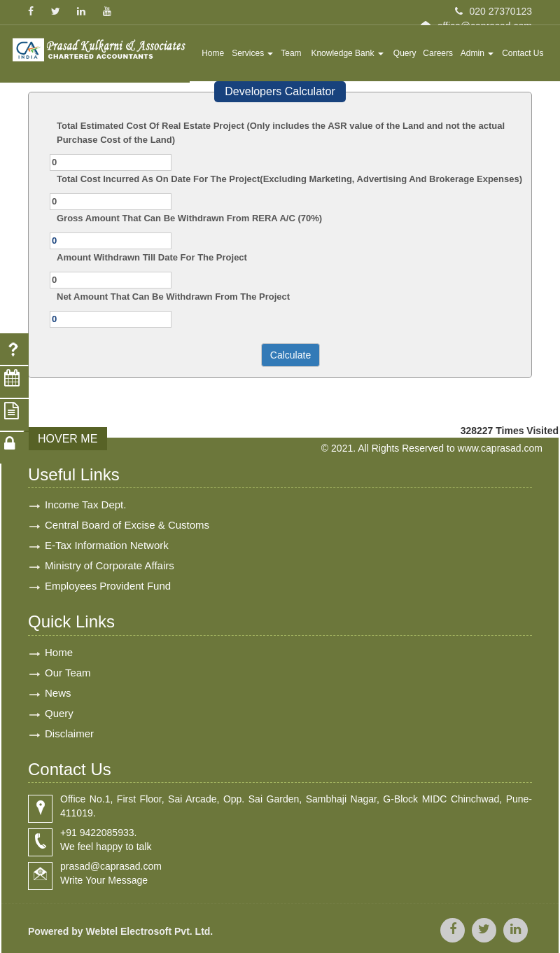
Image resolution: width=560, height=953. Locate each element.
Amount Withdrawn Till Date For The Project (152, 257)
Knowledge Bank (347, 53)
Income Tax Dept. (85, 505)
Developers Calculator (280, 91)
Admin (477, 53)
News (58, 693)
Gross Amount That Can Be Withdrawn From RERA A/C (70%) (189, 218)
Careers (438, 53)
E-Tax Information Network (107, 545)
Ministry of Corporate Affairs (110, 565)
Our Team (68, 673)
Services (252, 53)
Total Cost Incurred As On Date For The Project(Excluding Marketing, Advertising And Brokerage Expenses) (289, 179)
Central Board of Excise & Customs (127, 525)
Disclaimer (69, 733)
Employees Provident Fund (108, 586)
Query (405, 53)
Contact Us (523, 53)
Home (213, 53)
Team (291, 53)
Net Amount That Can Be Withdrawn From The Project (173, 297)
